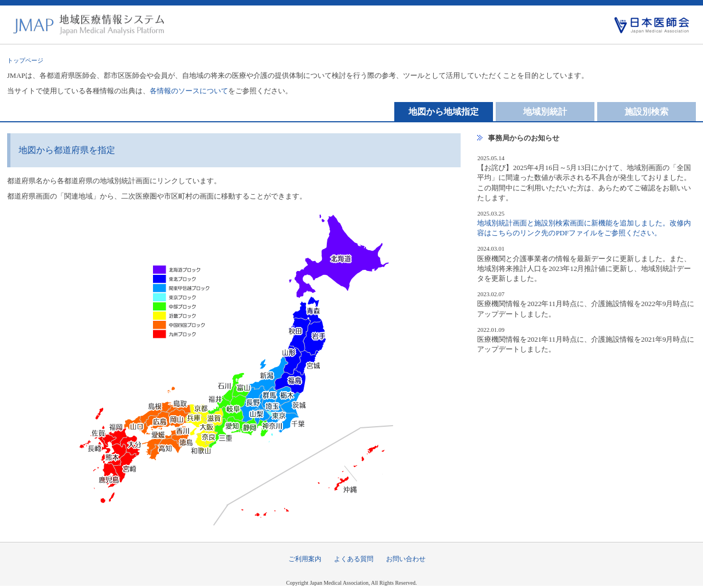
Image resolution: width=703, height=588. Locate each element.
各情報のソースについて (189, 91)
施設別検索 (647, 112)
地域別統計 (545, 112)
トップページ (25, 60)
